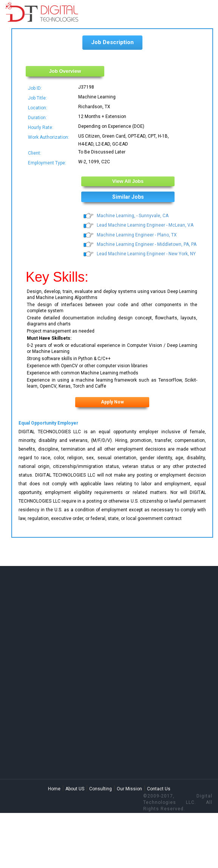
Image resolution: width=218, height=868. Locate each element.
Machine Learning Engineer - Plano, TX (137, 235)
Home (54, 789)
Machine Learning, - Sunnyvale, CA (133, 216)
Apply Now (112, 402)
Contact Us (159, 789)
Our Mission (129, 789)
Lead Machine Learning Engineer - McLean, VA (145, 225)
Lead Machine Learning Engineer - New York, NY (146, 254)
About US (75, 789)
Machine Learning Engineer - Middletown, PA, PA (147, 244)
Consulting (100, 789)
